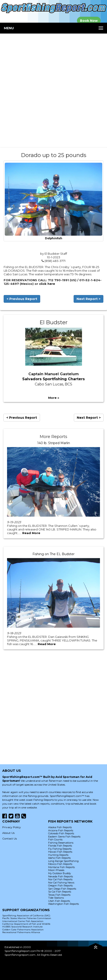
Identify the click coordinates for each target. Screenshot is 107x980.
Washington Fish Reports (63, 904)
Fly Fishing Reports (60, 849)
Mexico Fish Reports (60, 864)
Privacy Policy (12, 827)
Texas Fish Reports (59, 895)
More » (54, 398)
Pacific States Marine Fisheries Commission (27, 918)
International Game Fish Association (23, 921)
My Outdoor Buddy (60, 873)
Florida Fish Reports (60, 846)
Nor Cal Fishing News (61, 883)
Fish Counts (55, 840)
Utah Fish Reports (59, 901)
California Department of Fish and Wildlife (26, 924)
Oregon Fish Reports (60, 886)
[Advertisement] (53, 91)
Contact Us (10, 838)
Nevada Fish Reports (61, 876)
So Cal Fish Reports (60, 892)
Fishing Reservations (61, 843)
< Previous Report (22, 299)
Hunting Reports (58, 855)
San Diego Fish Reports (62, 889)
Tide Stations (56, 898)
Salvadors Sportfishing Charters (53, 379)
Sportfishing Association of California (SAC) (26, 916)
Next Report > (88, 299)
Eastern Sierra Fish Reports (64, 837)
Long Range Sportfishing (63, 861)
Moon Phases (56, 870)
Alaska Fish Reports (60, 827)
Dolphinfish (54, 238)
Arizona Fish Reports (61, 830)
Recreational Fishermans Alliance (21, 932)
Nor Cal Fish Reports (60, 879)
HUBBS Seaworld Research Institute (22, 927)
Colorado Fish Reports (61, 833)
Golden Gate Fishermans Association (23, 930)
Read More (31, 533)
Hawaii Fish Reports (60, 852)
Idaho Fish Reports (59, 858)
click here (47, 284)
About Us (8, 833)
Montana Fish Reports (61, 867)
